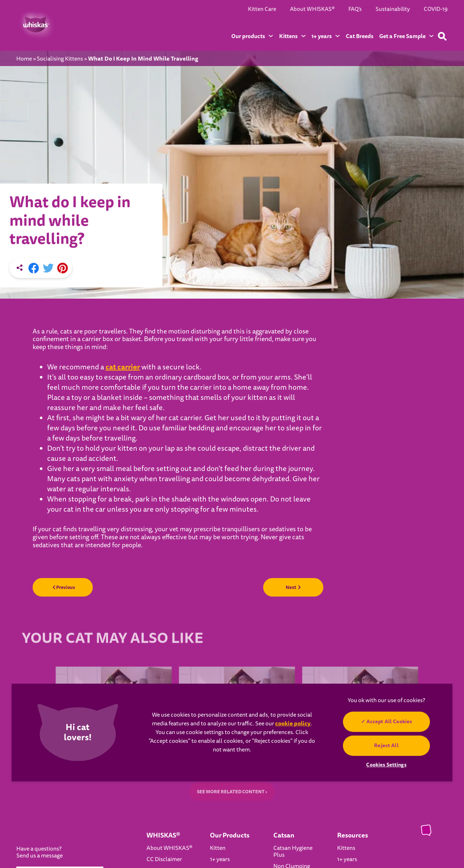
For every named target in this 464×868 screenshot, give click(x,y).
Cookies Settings (53, 851)
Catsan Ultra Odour (289, 813)
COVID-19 (436, 9)
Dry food (221, 796)
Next (287, 510)
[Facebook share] (34, 190)
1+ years (220, 785)
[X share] (48, 190)
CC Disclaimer (164, 785)
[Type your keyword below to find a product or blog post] (442, 36)
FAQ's (355, 9)
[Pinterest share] (63, 190)
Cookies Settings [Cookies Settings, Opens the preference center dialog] (386, 765)
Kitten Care (262, 9)
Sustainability (393, 9)
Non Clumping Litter (292, 795)
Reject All (386, 745)
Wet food (221, 807)
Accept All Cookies (389, 721)
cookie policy (293, 723)
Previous (70, 510)
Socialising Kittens (60, 59)
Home (24, 59)
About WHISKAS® (312, 9)
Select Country (67, 802)
